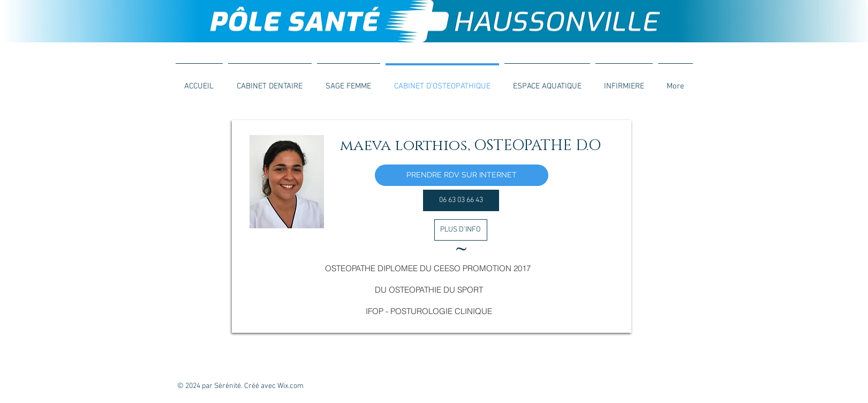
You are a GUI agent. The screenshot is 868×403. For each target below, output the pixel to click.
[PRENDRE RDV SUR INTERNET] (462, 175)
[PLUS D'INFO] (461, 230)
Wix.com (290, 386)
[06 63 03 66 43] (461, 200)
